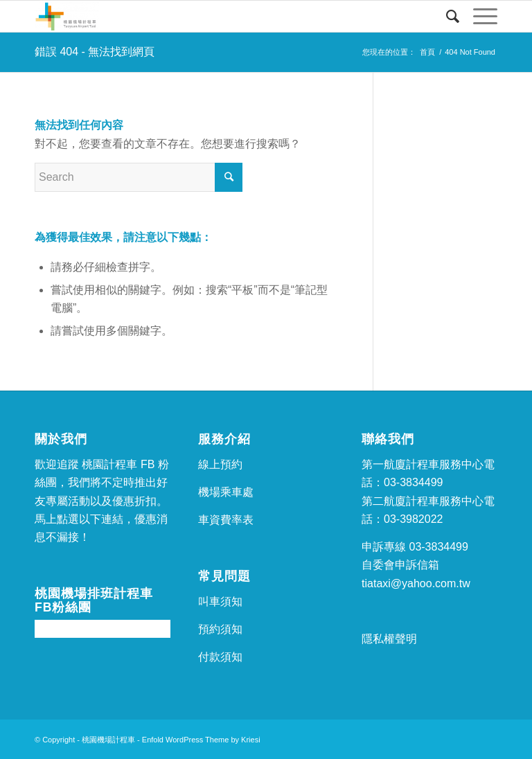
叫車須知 (220, 601)
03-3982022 (413, 519)
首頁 (427, 52)
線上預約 (220, 464)
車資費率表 (226, 520)
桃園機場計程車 (108, 740)
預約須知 (220, 629)
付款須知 (220, 657)
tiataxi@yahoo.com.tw (416, 583)
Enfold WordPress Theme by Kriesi (201, 740)
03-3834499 (413, 482)
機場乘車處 (226, 492)
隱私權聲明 (389, 639)
